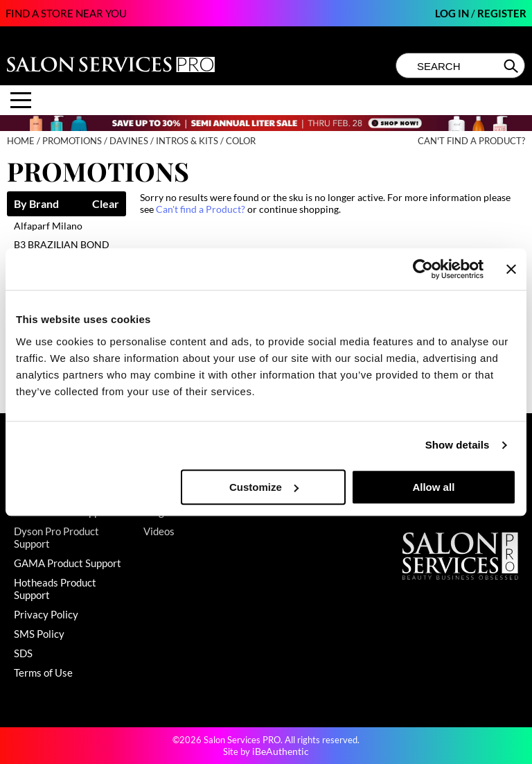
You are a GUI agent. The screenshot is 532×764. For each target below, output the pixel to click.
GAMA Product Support (68, 563)
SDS (23, 653)
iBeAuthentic (281, 751)
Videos (159, 531)
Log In (453, 13)
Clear (106, 204)
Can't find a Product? (471, 141)
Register (502, 13)
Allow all (433, 487)
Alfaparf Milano (48, 226)
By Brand (36, 204)
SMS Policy (39, 634)
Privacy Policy (46, 614)
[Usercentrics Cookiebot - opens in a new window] (423, 269)
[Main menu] (21, 100)
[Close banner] (511, 269)
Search (512, 66)
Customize (264, 487)
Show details (458, 445)
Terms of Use (43, 672)
